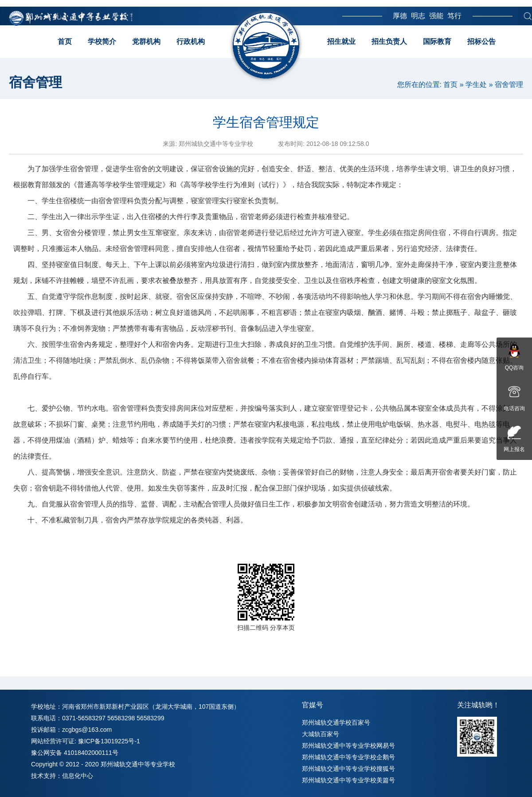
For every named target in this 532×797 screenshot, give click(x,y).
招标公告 (481, 41)
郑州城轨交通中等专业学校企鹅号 (348, 757)
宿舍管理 (509, 84)
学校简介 (102, 41)
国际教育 (437, 41)
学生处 (476, 84)
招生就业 (341, 41)
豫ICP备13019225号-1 (109, 741)
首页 (65, 41)
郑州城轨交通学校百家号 (336, 722)
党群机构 (146, 41)
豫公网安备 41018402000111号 (75, 753)
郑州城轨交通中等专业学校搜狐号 (348, 769)
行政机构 (191, 41)
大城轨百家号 (321, 734)
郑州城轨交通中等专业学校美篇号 (348, 780)
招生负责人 (389, 41)
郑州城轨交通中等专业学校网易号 (348, 746)
